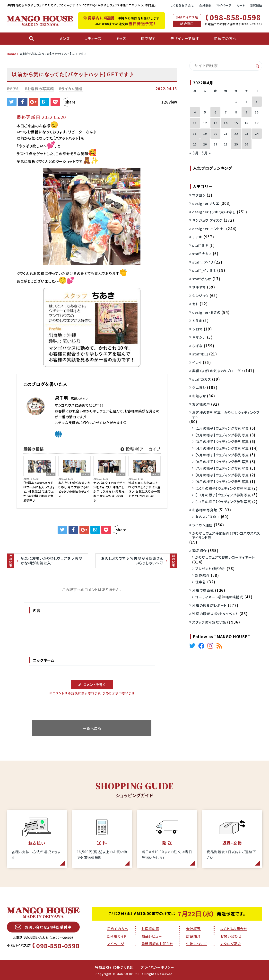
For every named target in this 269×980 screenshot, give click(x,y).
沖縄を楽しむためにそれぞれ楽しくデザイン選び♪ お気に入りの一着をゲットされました (144, 489)
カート (241, 5)
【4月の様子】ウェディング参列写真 (222, 448)
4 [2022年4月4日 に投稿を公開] (195, 112)
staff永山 (200, 354)
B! (44, 102)
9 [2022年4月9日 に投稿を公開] (246, 112)
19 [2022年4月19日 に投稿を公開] (205, 133)
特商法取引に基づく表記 (114, 967)
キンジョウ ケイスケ (207, 220)
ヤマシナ (199, 337)
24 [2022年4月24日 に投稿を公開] (257, 133)
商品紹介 (200, 551)
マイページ (224, 5)
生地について (196, 944)
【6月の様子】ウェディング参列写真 (222, 462)
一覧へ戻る (92, 728)
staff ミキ (200, 245)
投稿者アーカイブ (141, 449)
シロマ (197, 329)
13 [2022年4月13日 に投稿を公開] (216, 123)
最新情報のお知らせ (157, 944)
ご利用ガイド (117, 936)
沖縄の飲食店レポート (209, 605)
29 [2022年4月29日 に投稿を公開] (236, 144)
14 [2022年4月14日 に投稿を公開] (226, 123)
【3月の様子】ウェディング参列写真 (222, 442)
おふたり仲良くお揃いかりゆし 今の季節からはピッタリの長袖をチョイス (74, 489)
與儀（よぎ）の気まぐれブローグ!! (217, 371)
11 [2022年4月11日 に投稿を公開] (195, 123)
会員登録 (205, 5)
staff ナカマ (202, 254)
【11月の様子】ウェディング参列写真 (223, 495)
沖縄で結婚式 (203, 590)
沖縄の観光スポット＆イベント (215, 614)
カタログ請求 (231, 944)
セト (195, 304)
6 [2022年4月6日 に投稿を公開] (216, 112)
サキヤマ (199, 287)
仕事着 (201, 582)
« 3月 (194, 153)
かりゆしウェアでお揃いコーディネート (225, 557)
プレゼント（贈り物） (210, 569)
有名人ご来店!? (207, 517)
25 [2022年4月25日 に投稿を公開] (195, 144)
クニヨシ (199, 387)
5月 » (206, 153)
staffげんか (202, 279)
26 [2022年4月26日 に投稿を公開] (205, 144)
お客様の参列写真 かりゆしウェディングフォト (226, 415)
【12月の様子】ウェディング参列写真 (223, 502)
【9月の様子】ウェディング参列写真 (222, 482)
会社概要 (193, 929)
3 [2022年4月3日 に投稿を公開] (257, 101)
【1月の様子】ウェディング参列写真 (222, 428)
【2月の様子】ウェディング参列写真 (222, 435)
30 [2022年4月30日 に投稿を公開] (247, 144)
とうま (197, 321)
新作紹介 (202, 575)
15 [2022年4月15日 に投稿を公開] (236, 123)
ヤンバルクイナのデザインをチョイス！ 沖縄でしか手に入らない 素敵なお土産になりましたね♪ (109, 491)
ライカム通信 (72, 89)
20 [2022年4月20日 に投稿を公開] (216, 133)
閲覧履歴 (256, 5)
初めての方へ (117, 929)
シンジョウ (200, 296)
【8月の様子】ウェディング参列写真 (222, 475)
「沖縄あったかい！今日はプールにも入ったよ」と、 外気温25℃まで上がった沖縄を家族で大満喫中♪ (39, 491)
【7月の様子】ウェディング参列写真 (222, 468)
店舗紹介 (193, 936)
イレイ (197, 362)
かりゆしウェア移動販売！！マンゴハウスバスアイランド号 (226, 535)
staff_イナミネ (204, 270)
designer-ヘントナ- (209, 229)
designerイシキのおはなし (214, 212)
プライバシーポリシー (157, 967)
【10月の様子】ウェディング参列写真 (223, 488)
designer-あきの (206, 312)
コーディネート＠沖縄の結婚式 (219, 597)
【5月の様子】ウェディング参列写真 (222, 455)
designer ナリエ (206, 203)
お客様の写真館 (40, 89)
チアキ (15, 89)
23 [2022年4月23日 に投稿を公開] (247, 133)
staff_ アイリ (203, 262)
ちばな (197, 346)
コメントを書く (92, 685)
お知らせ (199, 396)
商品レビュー (152, 936)
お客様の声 (201, 404)
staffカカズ (201, 379)
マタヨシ (199, 195)
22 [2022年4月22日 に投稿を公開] (236, 133)
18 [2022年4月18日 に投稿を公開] (195, 133)
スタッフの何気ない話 (209, 622)
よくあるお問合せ (182, 5)
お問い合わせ (231, 936)
